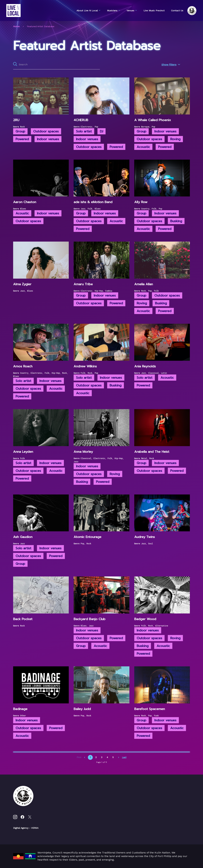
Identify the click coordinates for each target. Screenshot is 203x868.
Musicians (114, 11)
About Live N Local (89, 11)
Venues (132, 11)
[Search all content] (57, 65)
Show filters (171, 65)
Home (16, 26)
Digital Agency (21, 828)
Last (124, 757)
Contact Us (177, 11)
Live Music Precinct (154, 11)
